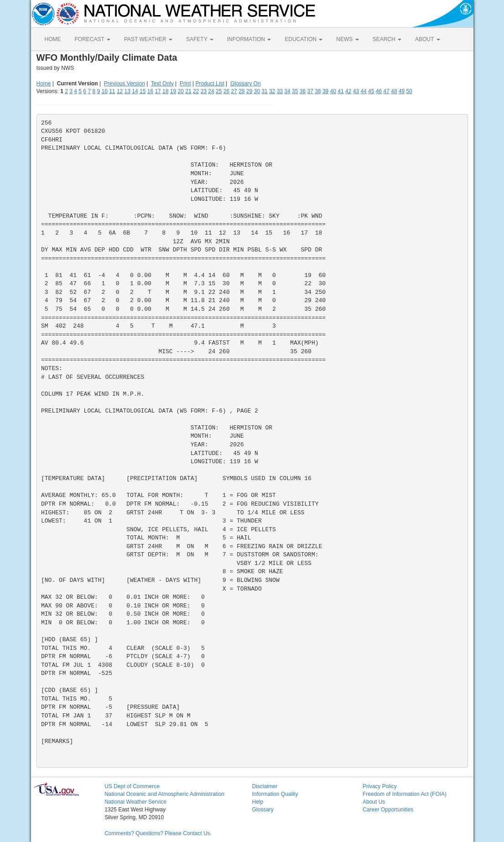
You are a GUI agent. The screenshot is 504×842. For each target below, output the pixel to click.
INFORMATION (249, 39)
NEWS (347, 39)
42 (348, 91)
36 (303, 91)
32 (272, 91)
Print (185, 84)
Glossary (262, 810)
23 (204, 91)
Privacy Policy (380, 786)
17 (158, 91)
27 (234, 91)
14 (135, 91)
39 (325, 91)
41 (340, 91)
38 (318, 91)
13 (127, 91)
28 (242, 91)
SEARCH (387, 39)
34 (287, 91)
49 (402, 91)
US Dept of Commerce (132, 786)
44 (363, 91)
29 (249, 91)
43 (356, 91)
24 (211, 91)
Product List (210, 84)
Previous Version (125, 84)
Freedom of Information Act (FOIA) (405, 794)
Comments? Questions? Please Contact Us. (158, 833)
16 (150, 91)
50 (409, 91)
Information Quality (275, 794)
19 (173, 91)
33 (280, 91)
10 (104, 91)
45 (371, 91)
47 (387, 91)
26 (226, 91)
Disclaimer (265, 786)
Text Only (162, 84)
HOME (53, 39)
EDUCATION (304, 39)
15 (143, 91)
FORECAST (93, 39)
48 (394, 91)
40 (333, 91)
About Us (374, 802)
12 (120, 91)
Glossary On (246, 84)
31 (264, 91)
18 (165, 91)
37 (310, 91)
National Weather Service (135, 802)
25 (219, 91)
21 (188, 91)
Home (44, 84)
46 (379, 91)
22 (196, 91)
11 (112, 91)
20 (181, 91)
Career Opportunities (388, 810)
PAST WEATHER (148, 39)
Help (257, 802)
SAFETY (200, 39)
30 (257, 91)
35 (295, 91)
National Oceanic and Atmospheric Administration (164, 794)
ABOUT (427, 39)
